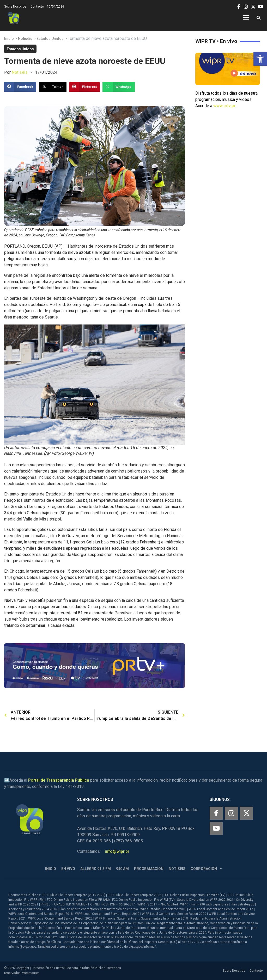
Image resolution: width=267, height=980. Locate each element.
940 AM (122, 869)
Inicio (9, 39)
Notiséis (25, 39)
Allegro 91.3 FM (96, 869)
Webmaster (31, 973)
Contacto (37, 7)
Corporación (206, 869)
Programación (149, 869)
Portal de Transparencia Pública (59, 780)
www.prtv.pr (224, 106)
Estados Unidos (50, 39)
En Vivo (68, 869)
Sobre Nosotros (15, 7)
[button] (260, 59)
